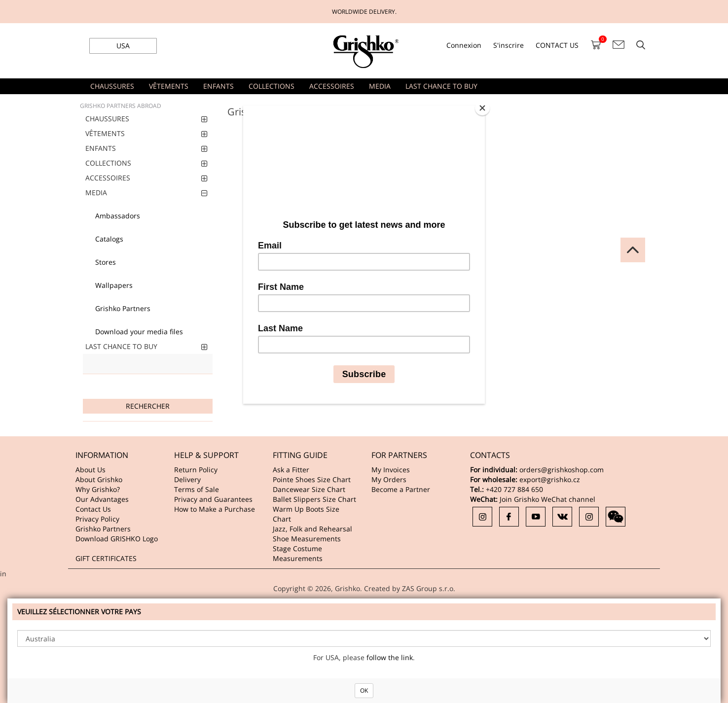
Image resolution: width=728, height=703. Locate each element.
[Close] (482, 108)
